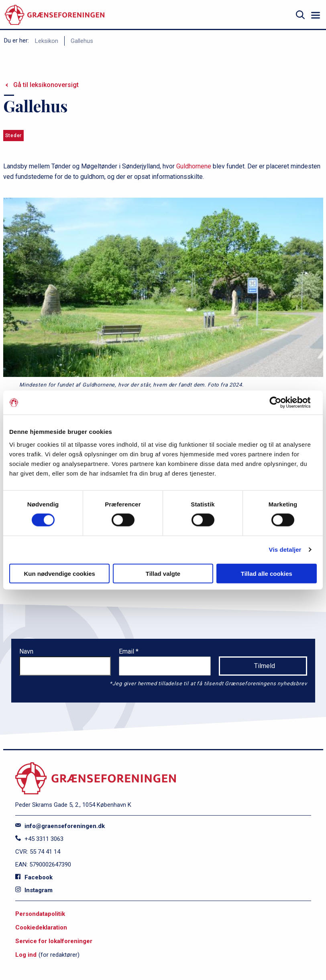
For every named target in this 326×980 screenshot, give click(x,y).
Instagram (34, 890)
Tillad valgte (163, 573)
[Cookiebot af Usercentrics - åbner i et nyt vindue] (282, 403)
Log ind (26, 955)
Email (127, 651)
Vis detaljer (285, 550)
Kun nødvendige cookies (59, 573)
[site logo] (55, 15)
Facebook (34, 877)
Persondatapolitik (40, 914)
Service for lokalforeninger (54, 941)
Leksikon (47, 41)
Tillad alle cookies (267, 573)
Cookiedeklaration (41, 927)
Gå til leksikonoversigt (46, 85)
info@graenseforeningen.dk (60, 826)
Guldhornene (194, 166)
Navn (26, 651)
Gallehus (82, 41)
